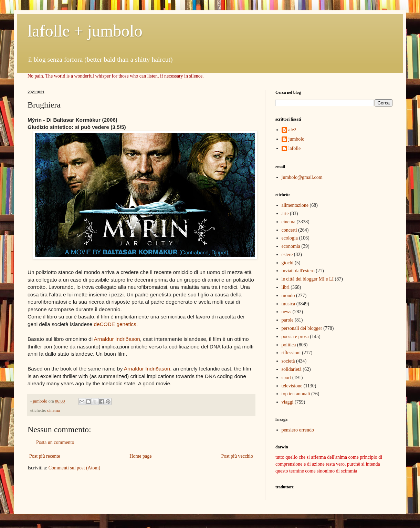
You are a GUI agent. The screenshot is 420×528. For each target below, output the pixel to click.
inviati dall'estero (298, 271)
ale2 (292, 130)
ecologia (290, 238)
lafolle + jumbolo (85, 31)
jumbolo (297, 139)
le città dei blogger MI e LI (308, 279)
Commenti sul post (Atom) (75, 468)
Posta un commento (55, 442)
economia (291, 246)
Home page (140, 456)
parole (288, 320)
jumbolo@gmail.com (302, 177)
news (287, 312)
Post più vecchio (237, 456)
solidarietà (292, 369)
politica (289, 345)
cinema (53, 410)
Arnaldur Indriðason (117, 339)
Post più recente (45, 456)
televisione (292, 386)
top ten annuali (296, 394)
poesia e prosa (295, 337)
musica (288, 304)
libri (286, 287)
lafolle (295, 148)
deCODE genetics (115, 324)
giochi (288, 263)
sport (286, 378)
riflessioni (291, 353)
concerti (289, 230)
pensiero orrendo (298, 430)
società (288, 361)
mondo (288, 296)
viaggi (288, 402)
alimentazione (295, 205)
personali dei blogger (302, 328)
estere (287, 255)
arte (285, 214)
